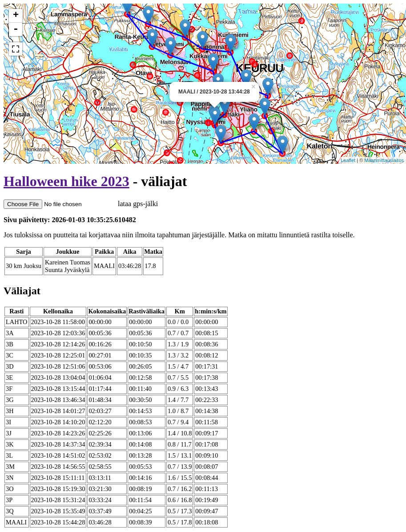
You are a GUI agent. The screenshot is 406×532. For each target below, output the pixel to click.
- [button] (16, 29)
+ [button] (16, 16)
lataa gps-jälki (81, 204)
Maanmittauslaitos (384, 160)
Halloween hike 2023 (66, 181)
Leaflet (348, 160)
